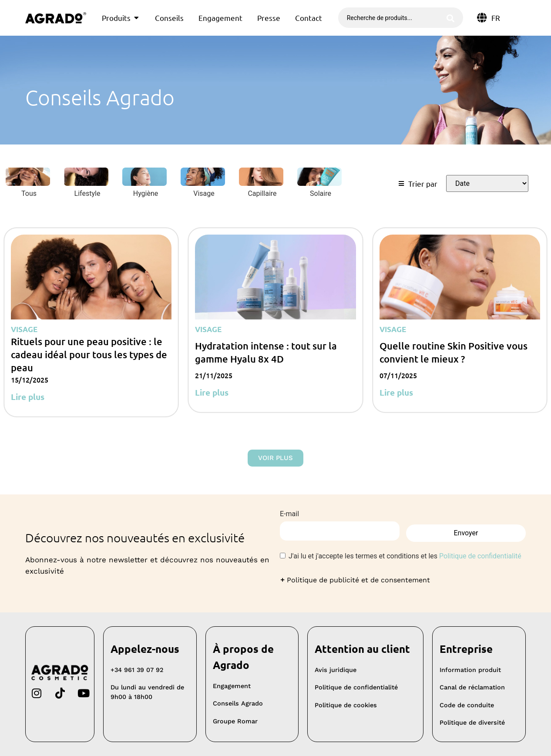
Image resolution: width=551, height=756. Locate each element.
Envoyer (466, 532)
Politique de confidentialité (480, 556)
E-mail (289, 514)
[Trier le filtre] (487, 183)
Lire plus (28, 397)
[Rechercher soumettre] (450, 18)
